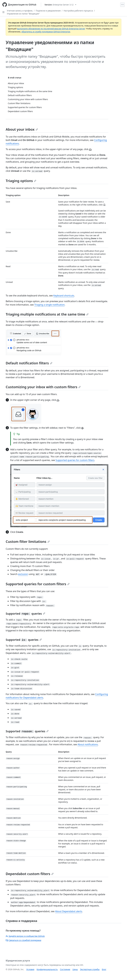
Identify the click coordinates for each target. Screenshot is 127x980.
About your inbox (22, 129)
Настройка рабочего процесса (78, 11)
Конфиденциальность (47, 969)
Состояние (65, 969)
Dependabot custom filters (30, 874)
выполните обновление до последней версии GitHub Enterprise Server (51, 29)
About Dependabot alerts (68, 911)
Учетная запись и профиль (20, 11)
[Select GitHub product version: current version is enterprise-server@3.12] (61, 5)
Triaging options (21, 181)
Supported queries (25, 614)
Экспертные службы (90, 969)
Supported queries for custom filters (75, 460)
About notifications (88, 744)
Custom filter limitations (28, 541)
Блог (104, 969)
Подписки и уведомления (48, 11)
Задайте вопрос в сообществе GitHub (25, 936)
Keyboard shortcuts (64, 296)
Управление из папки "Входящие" (23, 14)
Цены (75, 969)
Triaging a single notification (49, 305)
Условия (30, 969)
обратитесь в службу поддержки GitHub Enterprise (46, 32)
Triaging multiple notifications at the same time (47, 314)
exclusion (23, 574)
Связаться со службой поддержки (23, 940)
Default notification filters (29, 363)
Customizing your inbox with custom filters (43, 387)
